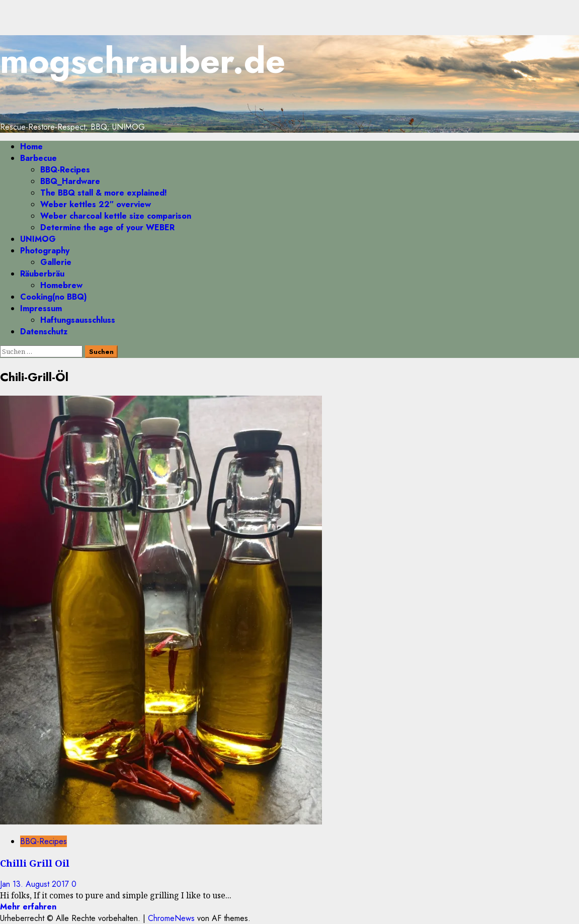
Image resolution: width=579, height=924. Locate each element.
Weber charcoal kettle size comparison (116, 216)
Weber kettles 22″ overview (96, 204)
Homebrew (61, 285)
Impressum (41, 308)
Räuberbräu (42, 274)
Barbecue (38, 158)
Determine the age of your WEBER (107, 227)
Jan (6, 884)
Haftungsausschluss (78, 320)
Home (31, 147)
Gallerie (56, 262)
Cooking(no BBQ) (54, 297)
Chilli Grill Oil (35, 863)
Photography (45, 251)
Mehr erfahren (28, 907)
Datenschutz (44, 332)
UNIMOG (38, 239)
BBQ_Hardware (70, 181)
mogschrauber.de (143, 61)
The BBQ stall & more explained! (104, 193)
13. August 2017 (42, 884)
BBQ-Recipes (65, 170)
